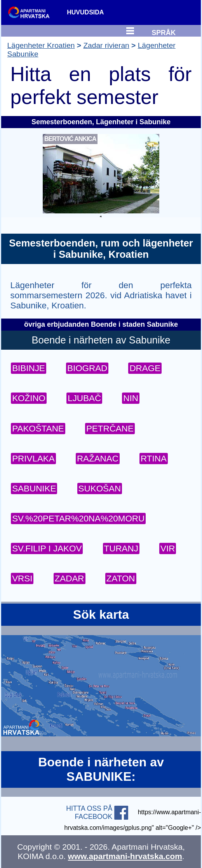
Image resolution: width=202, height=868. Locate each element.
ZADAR (70, 578)
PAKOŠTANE (38, 429)
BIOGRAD (87, 368)
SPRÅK (164, 32)
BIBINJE (29, 368)
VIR (168, 548)
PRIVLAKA (33, 459)
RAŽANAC (98, 459)
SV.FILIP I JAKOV (47, 548)
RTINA (154, 459)
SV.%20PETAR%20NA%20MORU (78, 519)
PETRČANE (110, 429)
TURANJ (121, 548)
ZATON (121, 578)
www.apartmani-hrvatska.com (125, 856)
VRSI (22, 578)
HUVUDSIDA (85, 12)
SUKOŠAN (100, 489)
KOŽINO (29, 398)
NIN (131, 398)
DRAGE (145, 368)
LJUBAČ (84, 398)
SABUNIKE (34, 489)
